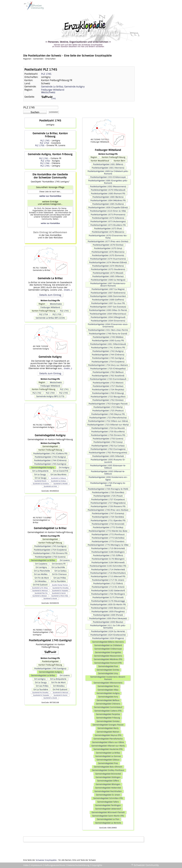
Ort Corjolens (41, 564)
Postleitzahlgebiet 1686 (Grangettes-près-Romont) (108, 182)
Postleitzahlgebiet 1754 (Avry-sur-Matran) (108, 365)
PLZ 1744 (45, 163)
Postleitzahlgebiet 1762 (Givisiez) (108, 400)
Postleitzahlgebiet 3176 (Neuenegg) (108, 601)
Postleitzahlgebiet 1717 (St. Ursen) (108, 580)
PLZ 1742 (45, 161)
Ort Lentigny (41, 567)
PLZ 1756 (40, 145)
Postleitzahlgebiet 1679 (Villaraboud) (108, 190)
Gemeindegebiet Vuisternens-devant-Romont (108, 678)
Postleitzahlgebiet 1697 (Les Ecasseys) (108, 307)
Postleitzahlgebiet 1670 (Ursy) (108, 248)
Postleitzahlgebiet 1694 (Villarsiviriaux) (108, 314)
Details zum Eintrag (50, 295)
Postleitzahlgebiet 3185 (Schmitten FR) (108, 566)
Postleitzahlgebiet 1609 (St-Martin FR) (108, 604)
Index (26, 865)
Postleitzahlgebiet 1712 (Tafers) (108, 583)
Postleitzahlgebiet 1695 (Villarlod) (108, 456)
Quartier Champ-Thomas (60, 585)
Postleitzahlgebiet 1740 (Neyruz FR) (108, 414)
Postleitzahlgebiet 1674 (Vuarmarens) (108, 259)
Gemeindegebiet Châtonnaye (108, 649)
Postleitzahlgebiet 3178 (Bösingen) (108, 559)
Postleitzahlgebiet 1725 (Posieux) (108, 411)
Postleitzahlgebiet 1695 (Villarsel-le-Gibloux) (108, 473)
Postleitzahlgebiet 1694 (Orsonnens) (108, 321)
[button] (35, 112)
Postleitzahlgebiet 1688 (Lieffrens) (108, 300)
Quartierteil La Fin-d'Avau (40, 588)
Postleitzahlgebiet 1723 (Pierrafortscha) (108, 418)
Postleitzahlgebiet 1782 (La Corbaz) (108, 446)
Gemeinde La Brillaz (52, 87)
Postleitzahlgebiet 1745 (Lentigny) (50, 464)
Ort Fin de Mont (42, 578)
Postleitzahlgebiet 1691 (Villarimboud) (108, 344)
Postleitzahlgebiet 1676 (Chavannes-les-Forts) (108, 237)
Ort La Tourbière (58, 581)
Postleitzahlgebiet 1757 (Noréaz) (108, 386)
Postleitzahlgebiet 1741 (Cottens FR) (50, 453)
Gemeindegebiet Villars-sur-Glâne (108, 742)
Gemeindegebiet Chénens (108, 704)
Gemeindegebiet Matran (108, 732)
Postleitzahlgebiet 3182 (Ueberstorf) (108, 590)
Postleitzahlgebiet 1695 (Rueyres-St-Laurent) (108, 461)
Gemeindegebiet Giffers (108, 781)
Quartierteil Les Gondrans (41, 484)
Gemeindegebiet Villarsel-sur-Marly (108, 746)
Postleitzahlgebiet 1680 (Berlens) (108, 197)
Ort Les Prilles (60, 578)
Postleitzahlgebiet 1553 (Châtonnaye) (108, 177)
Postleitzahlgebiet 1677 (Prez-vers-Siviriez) (108, 241)
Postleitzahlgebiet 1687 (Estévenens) (108, 293)
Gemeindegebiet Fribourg (108, 718)
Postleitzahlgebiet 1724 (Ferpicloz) (108, 390)
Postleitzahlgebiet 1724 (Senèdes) (108, 517)
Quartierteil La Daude (50, 598)
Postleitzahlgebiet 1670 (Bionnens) (108, 252)
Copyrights (97, 865)
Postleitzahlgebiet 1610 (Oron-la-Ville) (108, 211)
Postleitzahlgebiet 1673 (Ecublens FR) (108, 225)
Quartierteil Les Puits (50, 486)
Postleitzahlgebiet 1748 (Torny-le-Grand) (108, 334)
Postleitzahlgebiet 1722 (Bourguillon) (108, 397)
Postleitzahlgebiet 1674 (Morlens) (108, 266)
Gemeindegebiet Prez (108, 763)
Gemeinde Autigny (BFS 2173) (50, 396)
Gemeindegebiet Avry (108, 697)
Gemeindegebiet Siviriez (108, 670)
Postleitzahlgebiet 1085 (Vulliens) (108, 204)
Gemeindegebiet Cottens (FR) (108, 711)
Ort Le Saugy (40, 474)
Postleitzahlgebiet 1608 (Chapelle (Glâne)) (108, 207)
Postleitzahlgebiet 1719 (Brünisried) (108, 548)
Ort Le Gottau (60, 571)
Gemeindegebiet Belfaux (108, 700)
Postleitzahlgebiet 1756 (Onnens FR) (50, 553)
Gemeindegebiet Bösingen (108, 784)
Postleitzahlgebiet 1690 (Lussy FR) (108, 341)
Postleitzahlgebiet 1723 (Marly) (108, 407)
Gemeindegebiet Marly (108, 728)
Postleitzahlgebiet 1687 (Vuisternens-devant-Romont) (108, 285)
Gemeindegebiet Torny (108, 686)
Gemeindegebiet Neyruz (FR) (108, 735)
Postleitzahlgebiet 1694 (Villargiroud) (108, 317)
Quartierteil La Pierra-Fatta (60, 596)
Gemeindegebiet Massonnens (108, 656)
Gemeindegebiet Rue (108, 666)
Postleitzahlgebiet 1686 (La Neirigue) (108, 280)
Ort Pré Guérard (40, 585)
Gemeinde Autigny (74, 87)
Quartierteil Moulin (40, 481)
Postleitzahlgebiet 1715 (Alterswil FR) (108, 576)
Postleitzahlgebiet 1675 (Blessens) (108, 232)
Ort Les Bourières (58, 474)
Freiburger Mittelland (53, 90)
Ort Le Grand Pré (61, 471)
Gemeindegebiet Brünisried (108, 774)
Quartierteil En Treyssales (60, 591)
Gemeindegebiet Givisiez (108, 721)
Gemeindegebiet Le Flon (108, 819)
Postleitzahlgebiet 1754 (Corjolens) (50, 550)
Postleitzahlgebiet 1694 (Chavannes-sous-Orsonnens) (108, 325)
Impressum (37, 865)
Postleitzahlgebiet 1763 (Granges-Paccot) (108, 404)
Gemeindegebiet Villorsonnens (108, 683)
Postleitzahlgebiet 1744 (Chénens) (50, 460)
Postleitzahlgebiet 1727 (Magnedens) (108, 503)
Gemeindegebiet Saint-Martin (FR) (108, 816)
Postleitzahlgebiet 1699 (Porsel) (108, 615)
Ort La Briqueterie (40, 471)
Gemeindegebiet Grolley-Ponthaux (108, 770)
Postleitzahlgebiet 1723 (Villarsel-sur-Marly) (108, 425)
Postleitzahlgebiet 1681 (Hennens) (108, 168)
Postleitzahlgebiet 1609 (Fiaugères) (108, 611)
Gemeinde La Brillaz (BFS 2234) (50, 318)
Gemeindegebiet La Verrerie (108, 823)
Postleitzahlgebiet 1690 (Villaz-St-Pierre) (108, 310)
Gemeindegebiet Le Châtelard (108, 645)
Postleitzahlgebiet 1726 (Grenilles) (108, 492)
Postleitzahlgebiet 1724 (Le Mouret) (108, 428)
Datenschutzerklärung (78, 865)
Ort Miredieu (41, 581)
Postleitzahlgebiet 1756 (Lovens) (50, 557)
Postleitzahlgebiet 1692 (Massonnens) (108, 186)
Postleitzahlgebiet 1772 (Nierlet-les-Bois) (108, 531)
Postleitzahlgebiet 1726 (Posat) (108, 496)
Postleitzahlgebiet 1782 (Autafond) (108, 376)
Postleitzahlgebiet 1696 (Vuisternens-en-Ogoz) (108, 478)
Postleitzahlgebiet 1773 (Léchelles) (108, 538)
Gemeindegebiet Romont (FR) (108, 663)
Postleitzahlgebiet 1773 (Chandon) (108, 541)
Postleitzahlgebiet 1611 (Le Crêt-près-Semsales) (108, 627)
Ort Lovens (65, 560)
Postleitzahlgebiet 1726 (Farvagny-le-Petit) (108, 489)
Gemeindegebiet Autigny (43, 467)
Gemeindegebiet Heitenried (108, 788)
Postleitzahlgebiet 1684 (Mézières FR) (108, 200)
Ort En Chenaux (59, 574)
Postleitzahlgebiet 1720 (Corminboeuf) (108, 379)
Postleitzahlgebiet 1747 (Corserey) (108, 513)
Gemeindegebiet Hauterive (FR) (108, 749)
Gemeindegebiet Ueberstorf (108, 809)
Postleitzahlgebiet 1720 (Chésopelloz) (108, 369)
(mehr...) (68, 290)
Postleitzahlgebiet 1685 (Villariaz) (108, 276)
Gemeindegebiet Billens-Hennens (108, 642)
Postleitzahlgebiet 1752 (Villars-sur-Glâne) (108, 421)
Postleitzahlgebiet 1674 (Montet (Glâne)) (108, 262)
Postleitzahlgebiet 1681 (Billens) (108, 164)
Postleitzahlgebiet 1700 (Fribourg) (108, 393)
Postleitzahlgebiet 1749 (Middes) (108, 337)
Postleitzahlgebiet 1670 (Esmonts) (108, 255)
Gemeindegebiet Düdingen (108, 777)
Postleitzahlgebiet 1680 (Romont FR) (108, 194)
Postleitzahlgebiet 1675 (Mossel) (108, 273)
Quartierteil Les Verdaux (58, 481)
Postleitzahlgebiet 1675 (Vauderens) (108, 269)
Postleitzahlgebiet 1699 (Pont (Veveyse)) (108, 618)
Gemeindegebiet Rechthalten (108, 791)
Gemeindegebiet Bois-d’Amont (108, 767)
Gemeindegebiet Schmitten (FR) (108, 798)
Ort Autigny (64, 467)
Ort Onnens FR (59, 564)
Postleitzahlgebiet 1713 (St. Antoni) (108, 587)
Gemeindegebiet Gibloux (108, 760)
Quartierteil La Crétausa (58, 478)
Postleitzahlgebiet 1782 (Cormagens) (108, 449)
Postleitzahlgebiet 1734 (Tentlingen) (108, 594)
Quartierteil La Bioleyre (40, 596)
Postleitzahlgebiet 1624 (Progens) (108, 638)
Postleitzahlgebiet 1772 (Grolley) (108, 527)
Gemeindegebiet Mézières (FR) (108, 659)
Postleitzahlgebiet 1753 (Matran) (108, 383)
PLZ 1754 (44, 143)
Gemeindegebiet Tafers (108, 802)
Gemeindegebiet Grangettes (108, 652)
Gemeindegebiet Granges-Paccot (108, 725)
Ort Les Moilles (41, 574)
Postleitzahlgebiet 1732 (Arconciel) (108, 524)
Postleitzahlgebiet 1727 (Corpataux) (108, 499)
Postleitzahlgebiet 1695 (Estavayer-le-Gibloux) (108, 467)
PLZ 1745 (46, 74)
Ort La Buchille (58, 567)
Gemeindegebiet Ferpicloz (108, 714)
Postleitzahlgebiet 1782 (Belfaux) (108, 372)
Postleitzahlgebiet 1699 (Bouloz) (108, 622)
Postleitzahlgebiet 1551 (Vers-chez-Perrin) (108, 330)
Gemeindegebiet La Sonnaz (108, 756)
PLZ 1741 (44, 158)
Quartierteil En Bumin (59, 593)
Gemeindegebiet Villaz (108, 690)
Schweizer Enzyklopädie (46, 860)
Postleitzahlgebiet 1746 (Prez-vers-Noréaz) (108, 510)
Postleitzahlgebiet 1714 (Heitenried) (108, 569)
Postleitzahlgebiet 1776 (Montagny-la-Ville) (108, 545)
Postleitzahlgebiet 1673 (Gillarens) (108, 218)
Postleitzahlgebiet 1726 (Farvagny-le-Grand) (108, 484)
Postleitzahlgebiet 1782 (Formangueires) (108, 453)
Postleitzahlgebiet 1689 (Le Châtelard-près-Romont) (108, 172)
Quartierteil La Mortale (61, 484)
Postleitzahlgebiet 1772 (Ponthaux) (108, 534)
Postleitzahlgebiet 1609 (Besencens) (108, 608)
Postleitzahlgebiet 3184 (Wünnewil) (108, 562)
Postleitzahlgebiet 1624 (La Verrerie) (108, 631)
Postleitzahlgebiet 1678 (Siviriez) (108, 245)
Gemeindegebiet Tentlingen (108, 805)
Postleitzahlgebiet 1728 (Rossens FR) (108, 506)
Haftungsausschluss (55, 865)
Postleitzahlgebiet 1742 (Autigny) (50, 457)
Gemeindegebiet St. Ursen (108, 795)
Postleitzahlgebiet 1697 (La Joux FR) (108, 303)
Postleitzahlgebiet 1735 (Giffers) (108, 555)
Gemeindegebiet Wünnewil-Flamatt (108, 812)
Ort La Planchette (42, 571)
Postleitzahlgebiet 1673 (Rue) (108, 228)
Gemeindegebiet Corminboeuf (108, 707)
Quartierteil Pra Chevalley (60, 588)
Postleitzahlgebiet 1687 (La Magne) (108, 289)
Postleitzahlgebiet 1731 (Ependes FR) (108, 520)
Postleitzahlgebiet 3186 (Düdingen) (108, 552)
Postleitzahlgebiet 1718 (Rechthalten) (108, 573)
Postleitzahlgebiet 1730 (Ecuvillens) (108, 432)
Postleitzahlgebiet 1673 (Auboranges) (108, 221)
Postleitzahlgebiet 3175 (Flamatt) (108, 597)
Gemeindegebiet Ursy (108, 673)
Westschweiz (48, 92)
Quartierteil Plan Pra (41, 593)
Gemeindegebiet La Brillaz (43, 560)
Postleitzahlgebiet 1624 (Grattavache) (108, 635)
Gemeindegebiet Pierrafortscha (108, 739)
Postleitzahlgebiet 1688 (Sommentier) (108, 296)
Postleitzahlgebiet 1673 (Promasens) (108, 215)
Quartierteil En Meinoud (40, 591)
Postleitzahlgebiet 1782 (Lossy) (108, 442)
